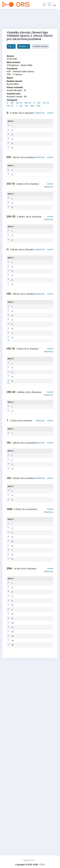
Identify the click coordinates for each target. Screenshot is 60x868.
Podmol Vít (20, 383)
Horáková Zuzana (20, 229)
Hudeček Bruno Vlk (19, 396)
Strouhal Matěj (19, 473)
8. (12, 418)
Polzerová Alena (20, 243)
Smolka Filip (21, 413)
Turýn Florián (18, 419)
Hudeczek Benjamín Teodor (20, 376)
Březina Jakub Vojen (21, 426)
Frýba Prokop (19, 748)
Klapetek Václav (19, 514)
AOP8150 (32, 151)
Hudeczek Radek (20, 549)
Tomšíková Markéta (21, 791)
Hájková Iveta (19, 158)
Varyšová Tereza (20, 769)
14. (13, 828)
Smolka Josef (19, 403)
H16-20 (10, 106)
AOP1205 (32, 486)
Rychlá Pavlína (19, 144)
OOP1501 (32, 376)
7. (12, 413)
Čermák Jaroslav (19, 714)
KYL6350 (32, 158)
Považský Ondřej (20, 783)
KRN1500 (32, 462)
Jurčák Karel (18, 347)
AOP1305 (32, 473)
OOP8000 (33, 549)
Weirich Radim (19, 707)
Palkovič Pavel (19, 675)
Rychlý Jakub (18, 462)
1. (12, 130)
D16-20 (28, 103)
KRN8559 (32, 144)
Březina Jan (21, 334)
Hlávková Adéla (20, 762)
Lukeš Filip (20, 486)
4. (12, 151)
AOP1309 (32, 480)
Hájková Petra (19, 130)
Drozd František (19, 480)
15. (13, 835)
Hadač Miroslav (19, 321)
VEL (21, 106)
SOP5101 (31, 347)
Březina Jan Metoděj (21, 388)
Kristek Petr (20, 575)
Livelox (50, 113)
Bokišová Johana (19, 287)
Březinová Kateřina (20, 151)
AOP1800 (32, 395)
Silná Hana (20, 680)
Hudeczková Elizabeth (21, 193)
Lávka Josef (21, 801)
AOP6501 (32, 321)
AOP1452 (33, 229)
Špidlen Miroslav (19, 620)
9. (12, 714)
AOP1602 (32, 388)
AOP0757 (33, 272)
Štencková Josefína (20, 776)
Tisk (10, 46)
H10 (39, 103)
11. (12, 806)
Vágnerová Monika (20, 686)
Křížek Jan (20, 408)
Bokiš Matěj (20, 468)
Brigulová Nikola (20, 821)
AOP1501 (32, 383)
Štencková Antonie (20, 755)
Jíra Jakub (20, 742)
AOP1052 (32, 280)
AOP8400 (32, 334)
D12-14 (19, 103)
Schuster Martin (19, 340)
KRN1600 (32, 418)
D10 (12, 103)
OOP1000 (33, 521)
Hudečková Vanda (20, 236)
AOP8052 (32, 165)
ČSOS (42, 865)
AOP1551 (33, 236)
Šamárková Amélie (20, 279)
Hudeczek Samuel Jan (21, 521)
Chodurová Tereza (21, 828)
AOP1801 (32, 426)
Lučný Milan (21, 579)
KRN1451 (33, 243)
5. (12, 158)
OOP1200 (32, 455)
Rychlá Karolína (19, 272)
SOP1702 (32, 413)
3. (12, 144)
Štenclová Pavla (20, 693)
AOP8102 (32, 328)
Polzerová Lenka (20, 200)
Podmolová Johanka (21, 806)
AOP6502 (32, 340)
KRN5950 (32, 137)
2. (12, 137)
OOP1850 (33, 193)
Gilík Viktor (20, 796)
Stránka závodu (40, 46)
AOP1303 (32, 468)
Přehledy (23, 46)
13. (13, 821)
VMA (32, 106)
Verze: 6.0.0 (29, 860)
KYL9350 (32, 130)
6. (12, 165)
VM (26, 106)
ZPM (38, 106)
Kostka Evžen (18, 328)
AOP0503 (33, 514)
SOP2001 (32, 403)
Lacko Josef (21, 625)
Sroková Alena (19, 592)
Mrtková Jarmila (19, 631)
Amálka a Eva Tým (20, 814)
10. (13, 801)
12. (13, 813)
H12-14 (46, 103)
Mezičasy (40, 113)
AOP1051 (32, 287)
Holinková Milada (20, 137)
